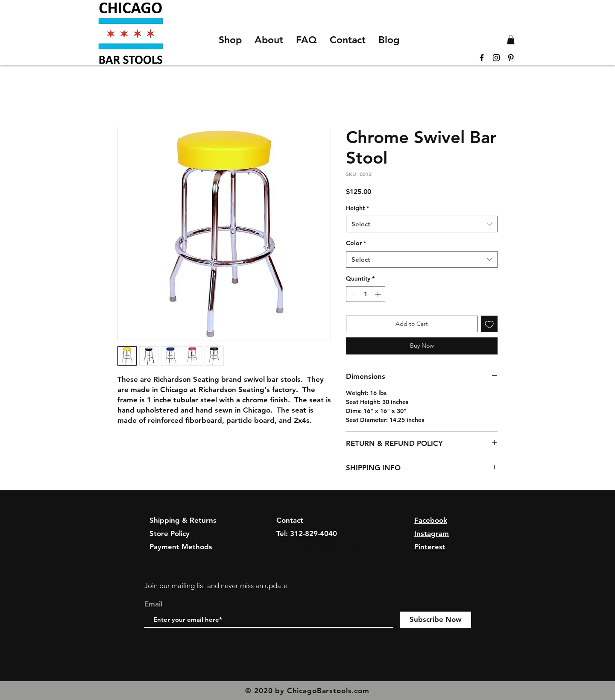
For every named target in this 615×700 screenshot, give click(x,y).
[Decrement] (353, 294)
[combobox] (422, 224)
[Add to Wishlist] (489, 324)
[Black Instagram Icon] (496, 58)
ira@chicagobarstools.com (320, 547)
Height (357, 208)
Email (153, 604)
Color (356, 243)
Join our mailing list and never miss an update (216, 586)
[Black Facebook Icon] (482, 58)
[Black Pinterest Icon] (511, 58)
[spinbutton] (366, 294)
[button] (511, 40)
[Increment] (379, 294)
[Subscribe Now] (436, 620)
